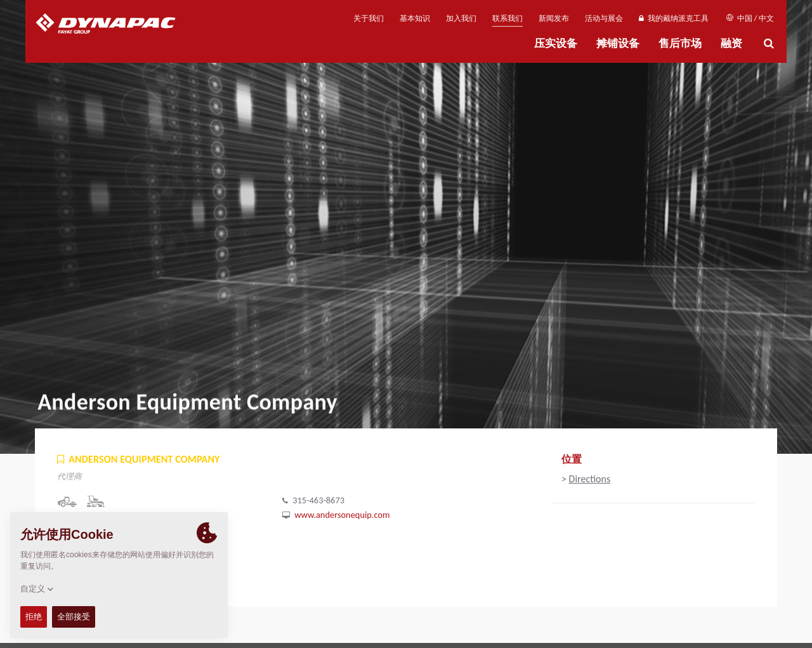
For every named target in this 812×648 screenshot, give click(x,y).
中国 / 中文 (750, 18)
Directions (590, 479)
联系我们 (507, 18)
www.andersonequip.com (342, 515)
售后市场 (680, 43)
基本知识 (415, 18)
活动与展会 (604, 18)
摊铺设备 (618, 43)
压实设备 (556, 43)
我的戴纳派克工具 (673, 18)
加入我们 (461, 18)
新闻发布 (554, 18)
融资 (731, 43)
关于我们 (369, 18)
